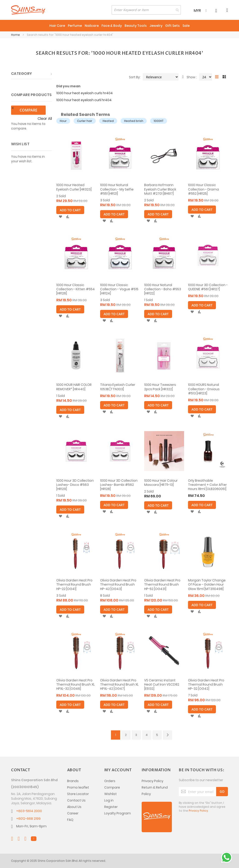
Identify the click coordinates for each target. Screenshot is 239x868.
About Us (74, 807)
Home (16, 35)
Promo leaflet (78, 787)
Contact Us (76, 800)
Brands (73, 781)
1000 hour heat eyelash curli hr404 (84, 100)
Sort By (134, 77)
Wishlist (111, 794)
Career (73, 813)
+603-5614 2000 (29, 811)
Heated (108, 121)
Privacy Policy (152, 781)
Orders (110, 781)
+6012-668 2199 (28, 819)
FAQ (70, 820)
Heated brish (134, 121)
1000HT (159, 121)
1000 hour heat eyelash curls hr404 (85, 93)
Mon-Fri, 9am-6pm (31, 826)
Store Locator (78, 794)
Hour (63, 121)
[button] (60, 217)
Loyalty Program (118, 813)
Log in (109, 800)
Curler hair (85, 121)
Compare (112, 787)
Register (111, 807)
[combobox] (146, 10)
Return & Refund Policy (155, 791)
